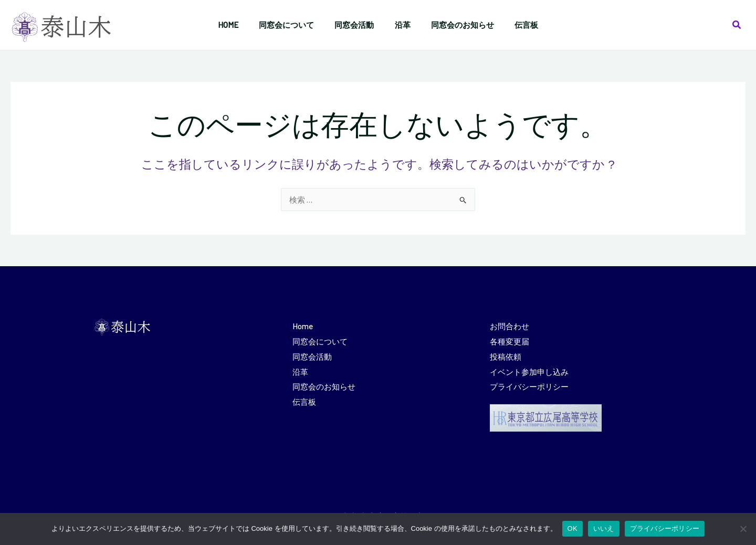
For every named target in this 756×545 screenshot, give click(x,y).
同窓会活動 (312, 355)
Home (302, 326)
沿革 (300, 370)
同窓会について (320, 340)
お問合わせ (510, 326)
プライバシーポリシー (529, 384)
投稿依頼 (506, 355)
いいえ (604, 528)
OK (573, 528)
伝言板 (304, 399)
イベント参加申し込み (529, 370)
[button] (737, 25)
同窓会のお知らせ (324, 384)
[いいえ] (743, 529)
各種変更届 (510, 340)
